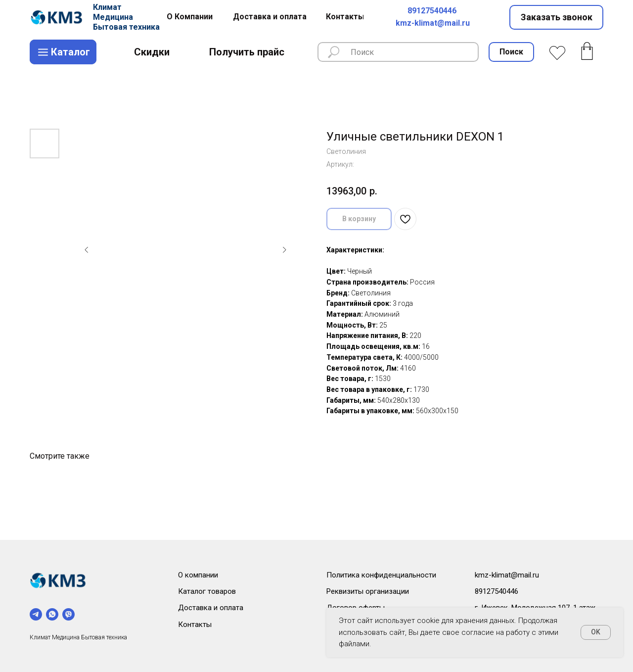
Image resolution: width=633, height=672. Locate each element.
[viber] (68, 614)
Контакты (195, 624)
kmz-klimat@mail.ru (433, 23)
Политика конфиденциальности (381, 575)
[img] (58, 17)
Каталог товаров (207, 591)
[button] (556, 17)
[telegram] (36, 614)
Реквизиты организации (368, 591)
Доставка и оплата (211, 608)
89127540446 (432, 11)
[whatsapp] (52, 614)
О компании (198, 575)
